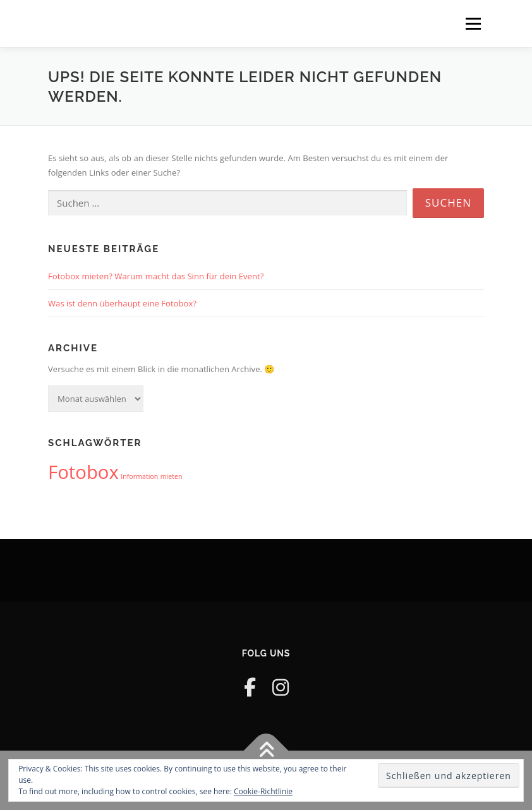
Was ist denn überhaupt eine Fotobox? (122, 303)
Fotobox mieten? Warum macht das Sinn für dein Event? (156, 276)
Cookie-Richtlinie (263, 791)
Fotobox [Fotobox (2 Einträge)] (83, 472)
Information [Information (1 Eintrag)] (139, 476)
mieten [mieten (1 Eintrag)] (172, 476)
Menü (473, 23)
